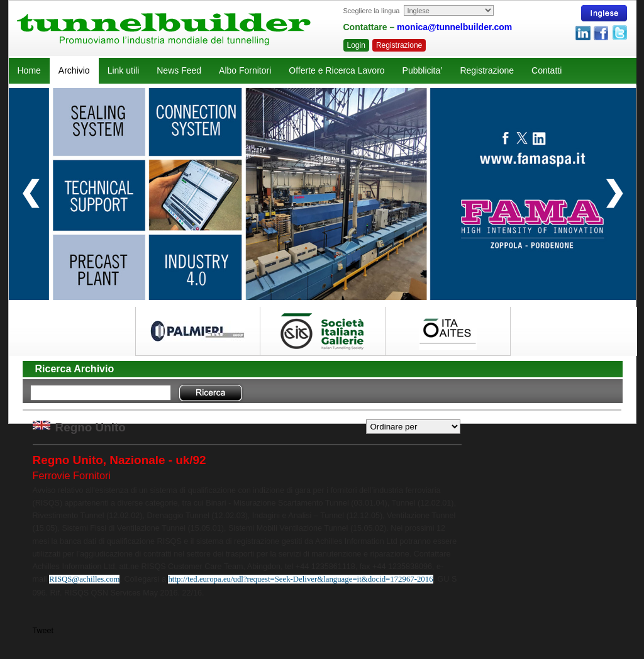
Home (29, 70)
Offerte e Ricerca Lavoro (336, 70)
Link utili (124, 70)
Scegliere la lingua (372, 11)
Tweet (43, 631)
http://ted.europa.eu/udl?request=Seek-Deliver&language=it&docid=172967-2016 (300, 579)
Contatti (547, 70)
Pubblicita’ (423, 70)
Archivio (74, 70)
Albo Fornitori (245, 70)
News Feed (179, 70)
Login (356, 45)
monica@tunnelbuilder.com (454, 27)
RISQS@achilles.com (84, 579)
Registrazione (399, 45)
